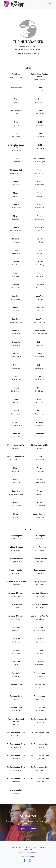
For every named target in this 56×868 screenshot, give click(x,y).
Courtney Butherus (16, 425)
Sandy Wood (40, 460)
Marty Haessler (40, 483)
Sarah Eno (40, 242)
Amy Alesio (16, 185)
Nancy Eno (40, 288)
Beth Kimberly (40, 102)
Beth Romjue (40, 494)
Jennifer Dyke (40, 114)
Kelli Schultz (16, 253)
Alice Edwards (16, 137)
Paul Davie (16, 114)
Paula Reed (16, 219)
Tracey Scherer (40, 414)
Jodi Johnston (40, 368)
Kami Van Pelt (16, 437)
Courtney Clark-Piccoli (16, 77)
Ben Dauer (16, 102)
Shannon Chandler (16, 231)
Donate (20, 848)
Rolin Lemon (16, 631)
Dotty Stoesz (16, 711)
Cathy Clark (40, 196)
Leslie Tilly (16, 724)
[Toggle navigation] (50, 4)
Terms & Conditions (39, 848)
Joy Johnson (40, 759)
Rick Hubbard (40, 608)
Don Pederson (40, 550)
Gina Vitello (16, 276)
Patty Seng (16, 91)
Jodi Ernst (16, 125)
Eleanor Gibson (40, 711)
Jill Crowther (40, 676)
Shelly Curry (40, 311)
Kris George (40, 585)
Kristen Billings (40, 265)
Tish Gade (40, 253)
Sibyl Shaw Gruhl (16, 596)
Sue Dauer (40, 688)
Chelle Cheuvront (40, 322)
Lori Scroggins (40, 125)
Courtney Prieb (40, 437)
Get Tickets (12, 848)
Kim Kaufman (40, 380)
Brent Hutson (16, 759)
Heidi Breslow (40, 391)
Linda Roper (16, 483)
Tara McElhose (40, 185)
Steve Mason (16, 608)
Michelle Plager (16, 357)
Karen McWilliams (16, 539)
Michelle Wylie (16, 299)
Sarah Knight (40, 148)
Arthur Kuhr (40, 539)
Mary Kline (16, 517)
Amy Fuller (40, 276)
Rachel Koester (16, 208)
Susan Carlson (40, 425)
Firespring (31, 856)
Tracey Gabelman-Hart (40, 334)
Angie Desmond (40, 506)
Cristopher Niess (40, 79)
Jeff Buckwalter (16, 747)
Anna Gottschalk (16, 150)
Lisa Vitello (40, 345)
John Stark (40, 562)
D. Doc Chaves (16, 550)
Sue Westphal (40, 357)
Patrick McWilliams (40, 665)
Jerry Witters (40, 573)
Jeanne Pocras (16, 334)
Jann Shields (16, 642)
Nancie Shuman (16, 506)
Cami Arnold (40, 137)
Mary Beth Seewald (16, 173)
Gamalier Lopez (40, 162)
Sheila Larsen (40, 403)
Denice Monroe (16, 414)
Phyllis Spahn (16, 562)
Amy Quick (16, 196)
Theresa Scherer (16, 380)
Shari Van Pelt (16, 288)
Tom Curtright (40, 596)
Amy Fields (16, 311)
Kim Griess (16, 448)
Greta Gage (16, 471)
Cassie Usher (40, 471)
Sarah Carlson (40, 208)
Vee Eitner (16, 699)
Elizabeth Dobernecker (16, 322)
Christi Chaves (16, 619)
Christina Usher (40, 219)
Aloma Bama (40, 619)
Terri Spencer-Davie (40, 631)
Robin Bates (40, 699)
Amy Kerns (16, 403)
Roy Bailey (16, 665)
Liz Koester (40, 231)
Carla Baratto (16, 368)
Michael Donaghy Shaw (16, 494)
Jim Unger (16, 793)
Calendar (28, 848)
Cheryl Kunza (40, 448)
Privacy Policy (28, 850)
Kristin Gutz (40, 91)
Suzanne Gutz (40, 173)
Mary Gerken (16, 573)
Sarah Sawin (16, 265)
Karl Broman (16, 242)
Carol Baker (40, 653)
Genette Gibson (40, 782)
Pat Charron (16, 688)
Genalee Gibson (16, 345)
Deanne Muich (16, 736)
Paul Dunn (40, 736)
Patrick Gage (16, 653)
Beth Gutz (40, 299)
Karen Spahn (40, 642)
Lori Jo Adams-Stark (16, 770)
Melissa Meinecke (16, 460)
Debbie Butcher (16, 391)
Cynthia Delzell (16, 162)
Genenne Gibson (40, 517)
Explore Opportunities (28, 829)
